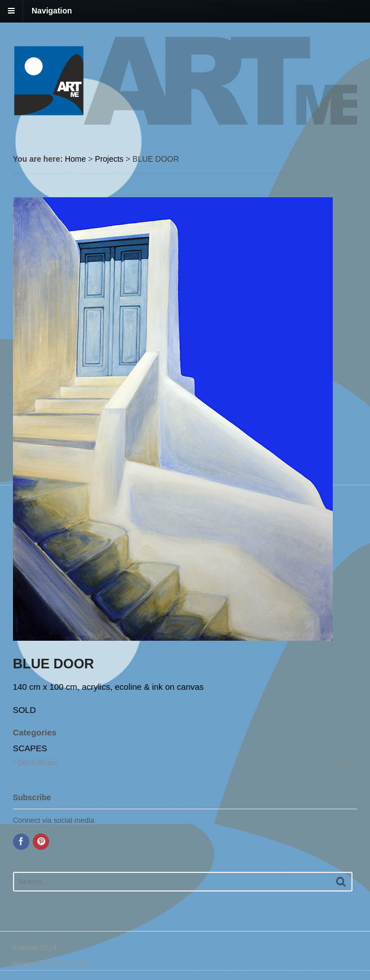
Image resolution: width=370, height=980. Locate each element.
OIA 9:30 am (35, 763)
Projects (109, 159)
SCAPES (30, 748)
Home (75, 159)
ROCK (344, 763)
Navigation (52, 11)
